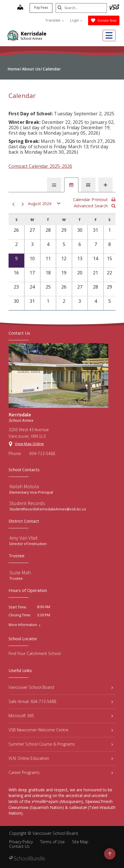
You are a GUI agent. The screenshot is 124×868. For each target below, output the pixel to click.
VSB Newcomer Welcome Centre (61, 730)
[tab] (54, 185)
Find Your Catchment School (35, 653)
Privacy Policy (21, 842)
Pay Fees (41, 8)
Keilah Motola (24, 486)
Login (76, 20)
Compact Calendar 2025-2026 (40, 166)
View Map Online (29, 444)
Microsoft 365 (61, 716)
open (59, 205)
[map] (20, 8)
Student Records (27, 503)
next (23, 204)
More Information (23, 625)
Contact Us (19, 846)
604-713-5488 (42, 453)
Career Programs (61, 772)
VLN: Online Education (61, 758)
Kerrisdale (33, 34)
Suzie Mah (20, 572)
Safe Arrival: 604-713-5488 (61, 701)
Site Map (80, 842)
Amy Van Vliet (24, 538)
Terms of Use (52, 842)
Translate (55, 20)
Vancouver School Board (61, 687)
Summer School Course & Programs (61, 744)
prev (13, 204)
